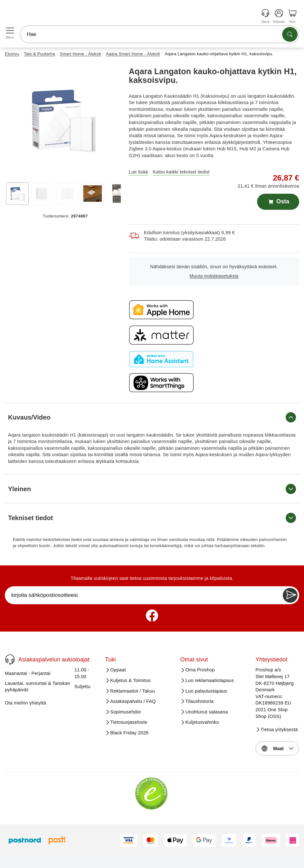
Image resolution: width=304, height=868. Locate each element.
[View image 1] (17, 194)
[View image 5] (118, 194)
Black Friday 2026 (129, 733)
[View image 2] (42, 194)
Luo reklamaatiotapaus (210, 680)
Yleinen (152, 489)
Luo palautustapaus (206, 691)
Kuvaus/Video (152, 417)
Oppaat (118, 670)
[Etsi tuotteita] (290, 34)
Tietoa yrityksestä (279, 730)
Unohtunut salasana (207, 712)
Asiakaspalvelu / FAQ (133, 701)
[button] (63, 120)
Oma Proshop (200, 670)
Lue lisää (139, 172)
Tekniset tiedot (152, 518)
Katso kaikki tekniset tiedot (181, 172)
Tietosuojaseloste (129, 722)
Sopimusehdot (125, 712)
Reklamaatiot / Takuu (133, 691)
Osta (278, 202)
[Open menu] (10, 31)
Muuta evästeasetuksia (214, 276)
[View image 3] (67, 194)
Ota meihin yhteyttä (26, 703)
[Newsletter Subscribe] (290, 595)
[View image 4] (93, 194)
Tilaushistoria (200, 701)
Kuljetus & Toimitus (130, 680)
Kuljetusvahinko (202, 722)
